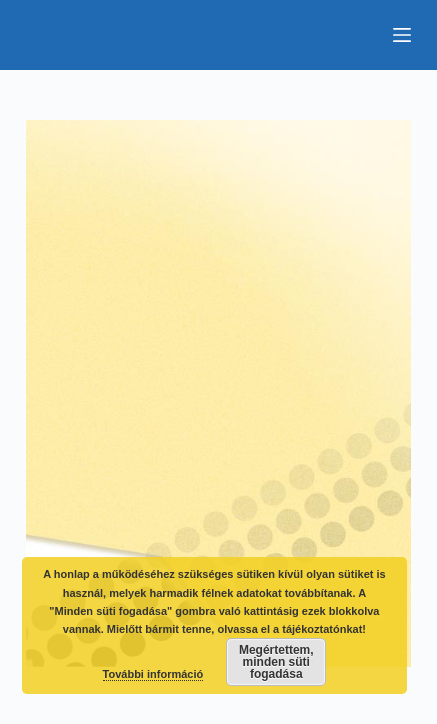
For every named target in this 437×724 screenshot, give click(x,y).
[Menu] (402, 35)
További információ (153, 674)
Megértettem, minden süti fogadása (276, 662)
